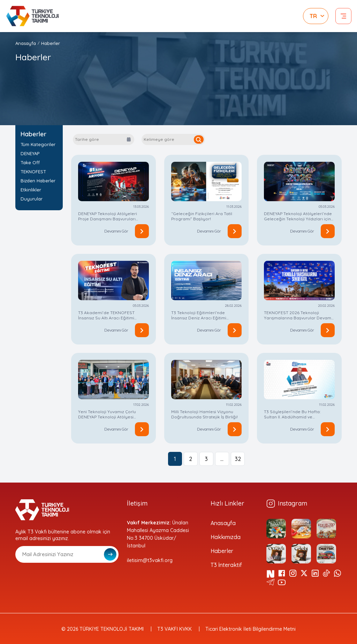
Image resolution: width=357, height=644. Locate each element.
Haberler (51, 43)
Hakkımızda (226, 537)
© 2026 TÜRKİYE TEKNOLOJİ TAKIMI (102, 629)
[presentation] (68, 580)
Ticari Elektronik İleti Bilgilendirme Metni (250, 629)
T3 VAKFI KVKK (174, 629)
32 (238, 459)
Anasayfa (26, 43)
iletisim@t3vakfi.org (150, 560)
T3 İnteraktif (226, 565)
